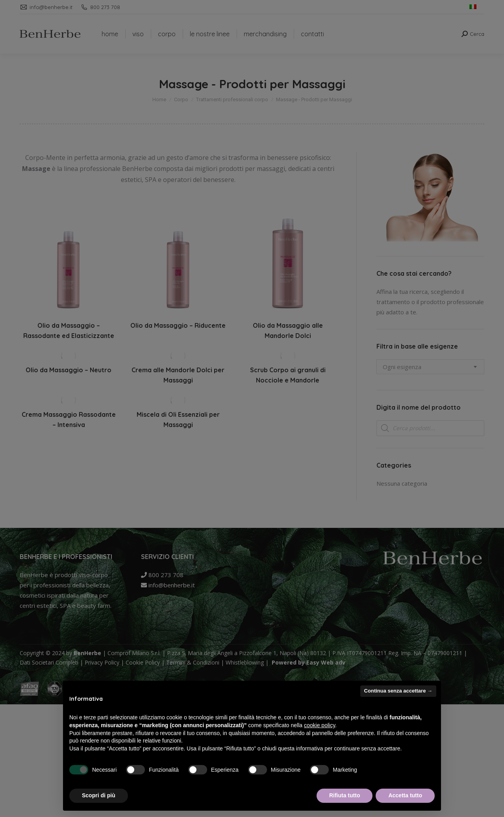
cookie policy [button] (320, 725)
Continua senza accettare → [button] (398, 691)
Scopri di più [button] (99, 795)
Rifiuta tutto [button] (345, 795)
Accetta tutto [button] (405, 795)
